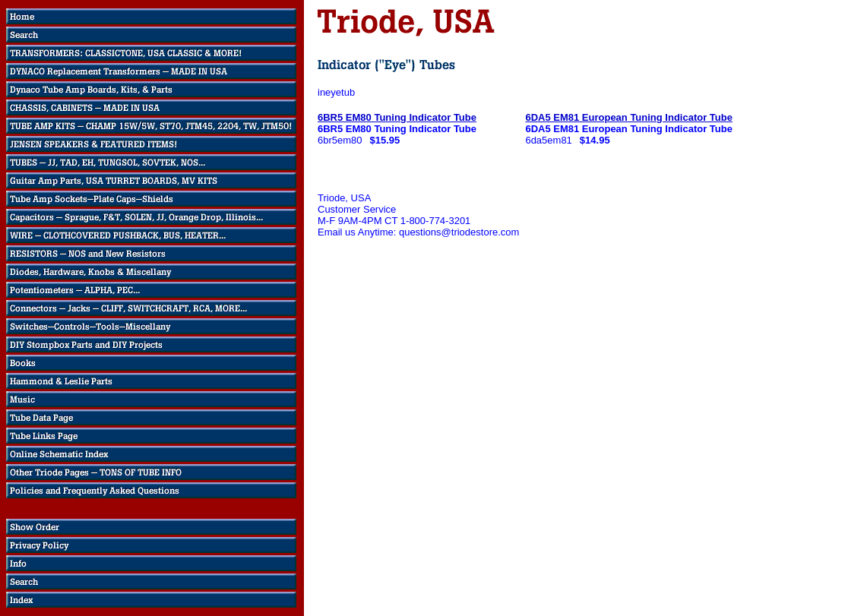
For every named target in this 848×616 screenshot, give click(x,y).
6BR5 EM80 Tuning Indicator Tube (397, 117)
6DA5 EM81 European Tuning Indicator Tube (629, 117)
